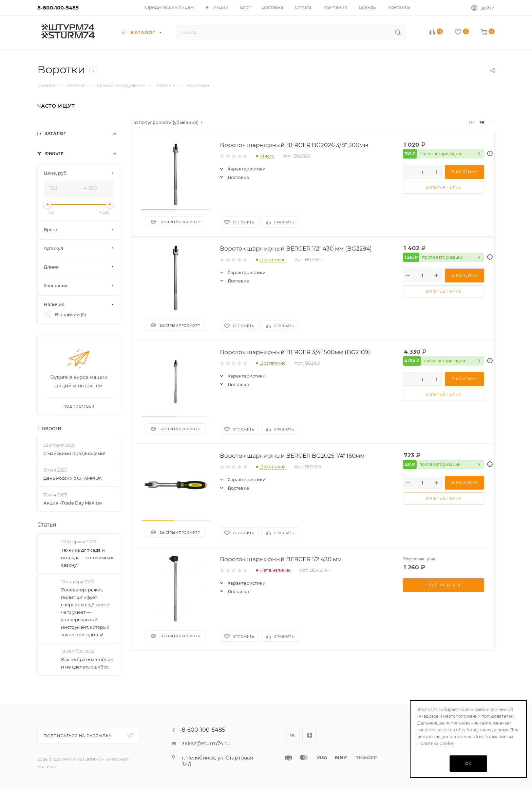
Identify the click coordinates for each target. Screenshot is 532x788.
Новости (49, 428)
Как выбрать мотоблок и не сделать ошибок (87, 663)
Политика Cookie (435, 743)
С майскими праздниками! (74, 453)
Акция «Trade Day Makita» (73, 503)
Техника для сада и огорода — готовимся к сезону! (87, 557)
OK (468, 764)
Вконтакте (292, 735)
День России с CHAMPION (73, 478)
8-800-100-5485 (58, 8)
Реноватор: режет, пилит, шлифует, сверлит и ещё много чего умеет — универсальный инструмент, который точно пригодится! (85, 612)
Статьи (47, 525)
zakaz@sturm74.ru (206, 743)
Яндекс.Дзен (310, 735)
